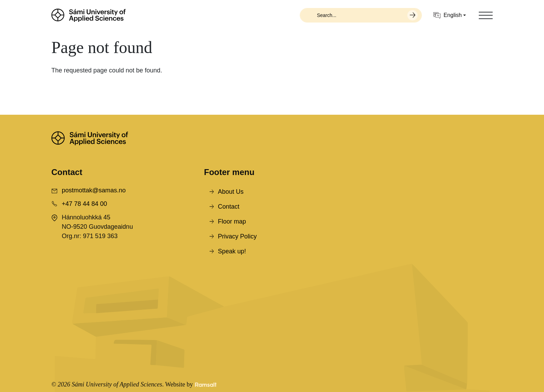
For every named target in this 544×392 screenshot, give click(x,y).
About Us (231, 192)
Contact (229, 207)
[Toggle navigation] (486, 15)
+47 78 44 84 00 (84, 204)
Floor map (232, 221)
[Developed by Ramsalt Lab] (206, 385)
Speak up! (232, 251)
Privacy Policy (237, 236)
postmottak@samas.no (94, 190)
